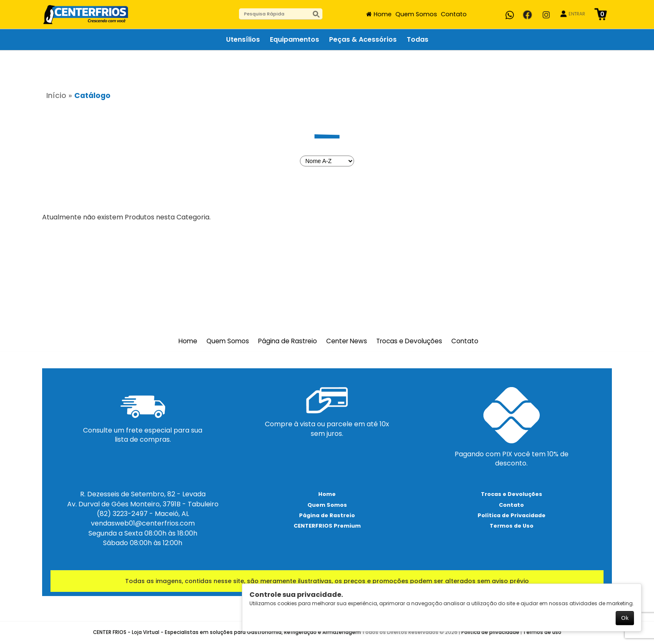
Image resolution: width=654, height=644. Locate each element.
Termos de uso (542, 632)
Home (383, 14)
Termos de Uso (512, 526)
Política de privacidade (490, 632)
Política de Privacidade (512, 515)
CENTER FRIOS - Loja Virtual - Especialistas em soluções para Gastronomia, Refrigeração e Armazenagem (227, 632)
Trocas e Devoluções (409, 341)
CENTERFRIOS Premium (327, 526)
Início (56, 96)
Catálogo (92, 96)
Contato (454, 14)
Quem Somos (416, 14)
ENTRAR (577, 14)
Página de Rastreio (288, 341)
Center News (347, 341)
